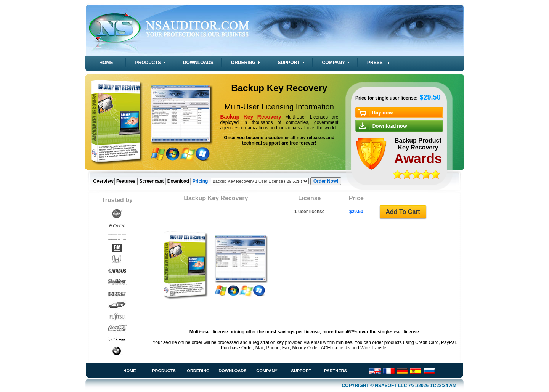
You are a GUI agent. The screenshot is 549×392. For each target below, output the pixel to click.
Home (130, 371)
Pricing (200, 181)
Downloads (232, 371)
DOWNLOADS (198, 63)
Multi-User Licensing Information (279, 107)
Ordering (198, 371)
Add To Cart (403, 212)
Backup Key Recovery (279, 88)
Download (178, 181)
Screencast (151, 181)
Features (126, 181)
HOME (106, 63)
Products (164, 371)
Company (267, 371)
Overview (103, 181)
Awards (418, 158)
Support (301, 371)
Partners (335, 371)
